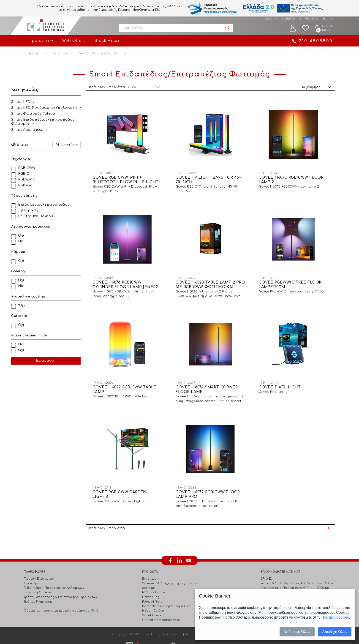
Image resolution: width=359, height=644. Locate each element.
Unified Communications (161, 599)
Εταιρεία (288, 19)
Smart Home (51, 53)
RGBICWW (39, 168)
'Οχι (34, 305)
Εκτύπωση (151, 558)
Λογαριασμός (293, 28)
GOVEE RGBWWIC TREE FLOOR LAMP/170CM (296, 274)
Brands (328, 19)
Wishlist (306, 28)
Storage (148, 567)
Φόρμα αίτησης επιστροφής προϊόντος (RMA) (61, 590)
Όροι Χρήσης (35, 563)
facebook (170, 540)
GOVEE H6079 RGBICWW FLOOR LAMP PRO (212, 474)
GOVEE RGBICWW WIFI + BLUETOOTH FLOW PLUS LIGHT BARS (136, 175)
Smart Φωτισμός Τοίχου (46, 114)
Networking (151, 576)
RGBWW (38, 185)
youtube (189, 540)
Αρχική (269, 19)
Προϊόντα (39, 41)
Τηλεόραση (41, 210)
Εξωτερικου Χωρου (48, 216)
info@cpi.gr (280, 581)
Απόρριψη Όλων (297, 632)
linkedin (179, 540)
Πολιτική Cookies (38, 572)
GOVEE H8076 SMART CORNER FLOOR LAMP (218, 374)
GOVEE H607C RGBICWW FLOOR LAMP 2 (289, 175)
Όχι (34, 236)
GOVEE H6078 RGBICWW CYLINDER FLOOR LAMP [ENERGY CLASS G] (135, 274)
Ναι (34, 241)
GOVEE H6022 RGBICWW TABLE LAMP (135, 374)
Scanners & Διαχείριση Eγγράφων (170, 563)
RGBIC (36, 174)
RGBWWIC (39, 179)
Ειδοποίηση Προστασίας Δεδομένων (54, 567)
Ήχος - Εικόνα (153, 590)
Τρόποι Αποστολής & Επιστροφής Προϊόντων (61, 576)
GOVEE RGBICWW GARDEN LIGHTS (137, 474)
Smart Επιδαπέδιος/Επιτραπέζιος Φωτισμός (56, 122)
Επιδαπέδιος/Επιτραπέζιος (57, 205)
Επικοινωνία (309, 19)
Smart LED (33, 102)
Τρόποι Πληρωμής (38, 581)
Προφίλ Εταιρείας (39, 558)
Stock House (108, 41)
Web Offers (74, 41)
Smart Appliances (40, 130)
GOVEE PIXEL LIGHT (286, 372)
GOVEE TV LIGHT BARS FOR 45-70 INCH (216, 175)
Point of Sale (152, 581)
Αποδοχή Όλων (335, 632)
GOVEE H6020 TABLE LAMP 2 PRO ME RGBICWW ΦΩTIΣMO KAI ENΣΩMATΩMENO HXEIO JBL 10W (218, 274)
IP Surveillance (154, 572)
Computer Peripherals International (46, 26)
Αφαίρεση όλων (85, 145)
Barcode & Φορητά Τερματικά (167, 586)
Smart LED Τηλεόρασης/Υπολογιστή (57, 108)
